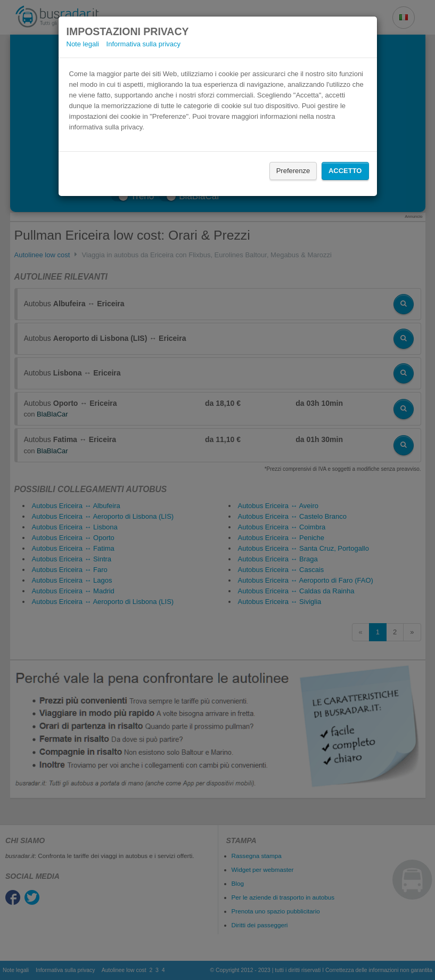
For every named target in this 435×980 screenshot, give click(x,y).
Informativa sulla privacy (143, 44)
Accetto (345, 171)
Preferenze (293, 171)
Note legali (83, 44)
